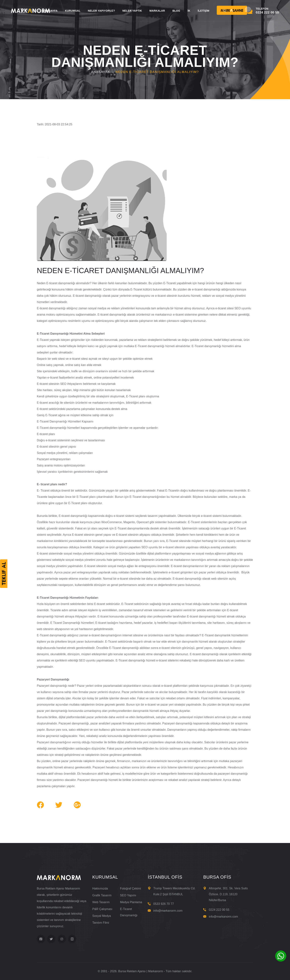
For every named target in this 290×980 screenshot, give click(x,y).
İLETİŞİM (203, 11)
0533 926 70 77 (164, 904)
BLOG (176, 11)
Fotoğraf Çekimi (130, 889)
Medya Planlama (131, 902)
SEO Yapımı (128, 895)
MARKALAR (157, 11)
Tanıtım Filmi (101, 923)
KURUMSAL (73, 11)
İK (189, 11)
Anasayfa (101, 72)
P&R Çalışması (102, 909)
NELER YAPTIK (132, 11)
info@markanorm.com (168, 911)
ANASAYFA (50, 11)
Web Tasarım (101, 902)
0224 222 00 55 (219, 910)
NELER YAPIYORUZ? (101, 11)
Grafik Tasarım (102, 895)
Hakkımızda (100, 889)
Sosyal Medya (102, 916)
